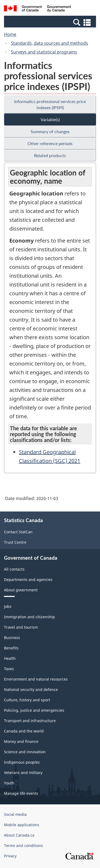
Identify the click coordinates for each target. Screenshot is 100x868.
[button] (51, 22)
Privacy (10, 856)
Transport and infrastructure (30, 721)
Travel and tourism (21, 627)
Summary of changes (50, 131)
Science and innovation (25, 752)
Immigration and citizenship (29, 617)
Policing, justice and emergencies (34, 710)
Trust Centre (15, 542)
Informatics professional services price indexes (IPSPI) (50, 104)
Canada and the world (24, 731)
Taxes (9, 669)
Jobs (8, 606)
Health (10, 658)
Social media (15, 814)
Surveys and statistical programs (44, 52)
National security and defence (31, 689)
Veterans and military (23, 773)
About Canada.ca (19, 835)
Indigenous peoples (22, 762)
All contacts (14, 569)
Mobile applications (22, 825)
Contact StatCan (18, 532)
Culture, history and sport (27, 700)
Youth (9, 783)
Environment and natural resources (36, 679)
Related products (50, 155)
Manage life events (21, 793)
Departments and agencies (28, 580)
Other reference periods (50, 143)
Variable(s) (50, 119)
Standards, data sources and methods (49, 43)
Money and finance (21, 741)
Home (10, 34)
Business (12, 638)
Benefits (11, 648)
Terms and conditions (23, 846)
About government (21, 590)
